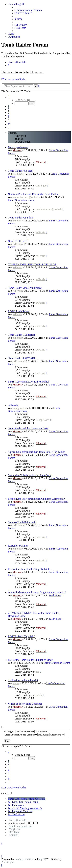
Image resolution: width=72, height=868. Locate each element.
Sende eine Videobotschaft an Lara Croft (29, 475)
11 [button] (9, 124)
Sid (14, 663)
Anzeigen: (19, 731)
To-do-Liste (55, 595)
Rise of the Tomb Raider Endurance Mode (30, 660)
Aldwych (13, 405)
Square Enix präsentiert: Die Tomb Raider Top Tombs (36, 452)
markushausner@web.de (26, 197)
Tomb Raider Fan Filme (21, 218)
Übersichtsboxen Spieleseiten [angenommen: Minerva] (37, 593)
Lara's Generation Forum (21, 200)
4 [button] (9, 115)
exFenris (17, 221)
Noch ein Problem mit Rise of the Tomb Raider (33, 194)
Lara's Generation (24, 859)
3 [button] (9, 112)
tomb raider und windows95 (23, 680)
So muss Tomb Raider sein (22, 522)
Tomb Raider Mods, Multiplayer (25, 288)
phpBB (42, 859)
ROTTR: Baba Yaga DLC (22, 636)
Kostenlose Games (18, 546)
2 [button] (9, 109)
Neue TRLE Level (18, 241)
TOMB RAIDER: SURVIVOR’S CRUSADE (32, 264)
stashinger (18, 174)
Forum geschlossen (18, 147)
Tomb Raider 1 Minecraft (21, 335)
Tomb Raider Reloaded (20, 171)
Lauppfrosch (19, 408)
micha (16, 683)
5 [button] (9, 118)
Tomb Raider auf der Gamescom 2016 (28, 428)
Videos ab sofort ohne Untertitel (25, 704)
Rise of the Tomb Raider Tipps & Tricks (29, 569)
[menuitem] (28, 10)
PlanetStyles (8, 862)
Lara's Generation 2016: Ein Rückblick (29, 382)
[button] (8, 97)
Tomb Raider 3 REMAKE (22, 358)
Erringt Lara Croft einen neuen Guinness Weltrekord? (36, 499)
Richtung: (51, 735)
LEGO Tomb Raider (19, 311)
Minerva (17, 150)
